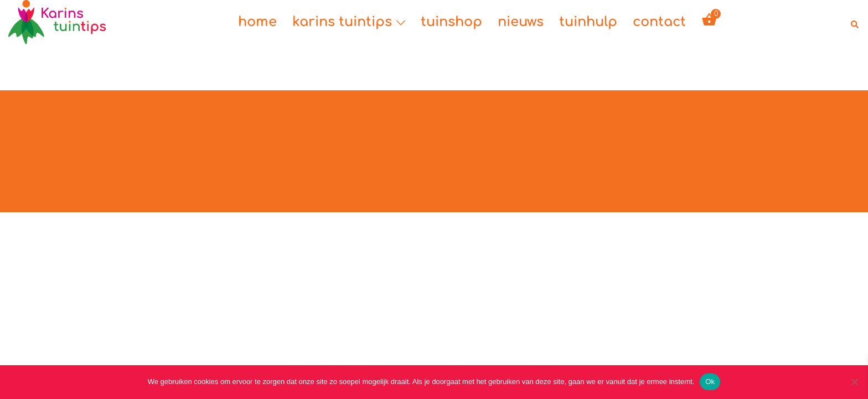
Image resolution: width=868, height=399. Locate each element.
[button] (855, 22)
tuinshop (451, 22)
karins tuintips (342, 22)
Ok (710, 382)
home (257, 22)
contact (659, 22)
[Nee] (854, 382)
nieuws (521, 22)
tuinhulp (588, 22)
